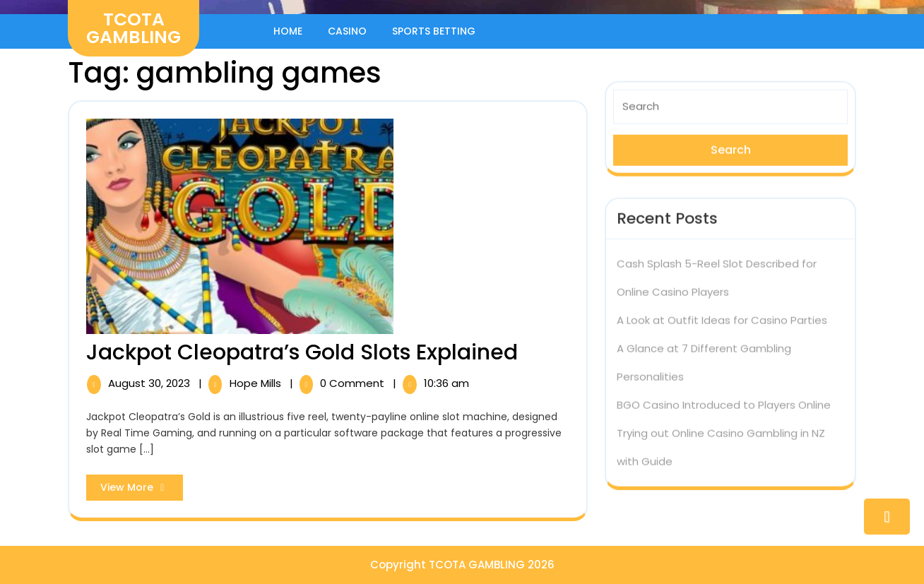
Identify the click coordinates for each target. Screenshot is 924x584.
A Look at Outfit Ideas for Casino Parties (722, 316)
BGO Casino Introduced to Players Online (724, 401)
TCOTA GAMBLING (134, 28)
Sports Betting (434, 31)
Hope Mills (257, 383)
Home (288, 31)
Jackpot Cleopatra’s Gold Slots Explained (302, 352)
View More (142, 490)
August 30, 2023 (150, 383)
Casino (347, 31)
